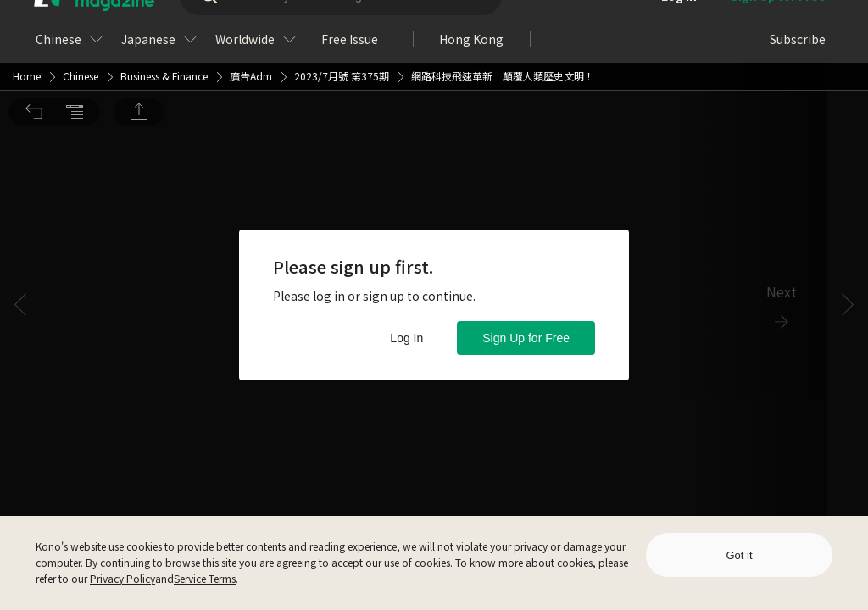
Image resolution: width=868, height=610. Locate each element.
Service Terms (205, 578)
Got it (739, 555)
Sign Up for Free (526, 338)
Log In (406, 338)
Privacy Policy (122, 578)
